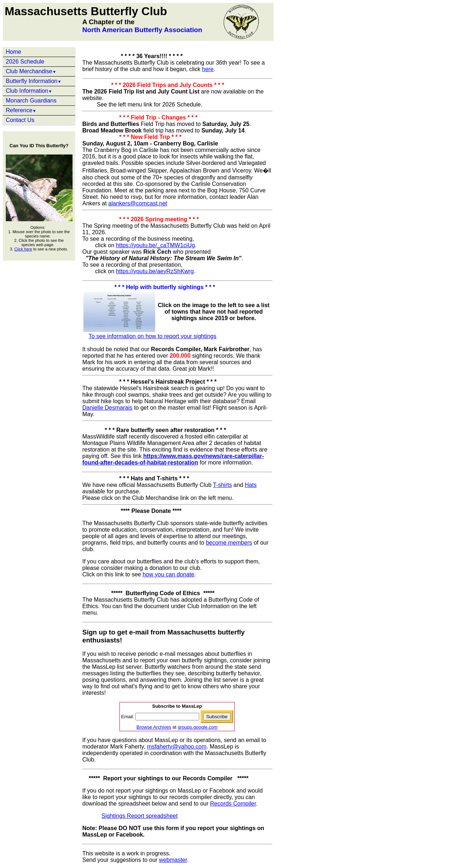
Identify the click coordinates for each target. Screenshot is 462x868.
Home (14, 52)
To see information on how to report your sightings (153, 336)
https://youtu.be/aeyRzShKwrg (155, 271)
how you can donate (168, 574)
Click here (23, 249)
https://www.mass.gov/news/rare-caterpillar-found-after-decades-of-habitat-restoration (173, 459)
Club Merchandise (31, 71)
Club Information (29, 91)
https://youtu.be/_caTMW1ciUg (155, 245)
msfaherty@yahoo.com (177, 747)
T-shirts (222, 485)
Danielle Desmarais (107, 408)
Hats (251, 485)
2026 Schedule (25, 62)
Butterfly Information (34, 81)
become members (229, 543)
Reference (21, 110)
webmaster (173, 860)
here (208, 69)
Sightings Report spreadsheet (140, 816)
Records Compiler (233, 804)
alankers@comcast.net (138, 203)
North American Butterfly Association (142, 30)
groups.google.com (198, 727)
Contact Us (20, 120)
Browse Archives (154, 727)
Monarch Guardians (31, 101)
